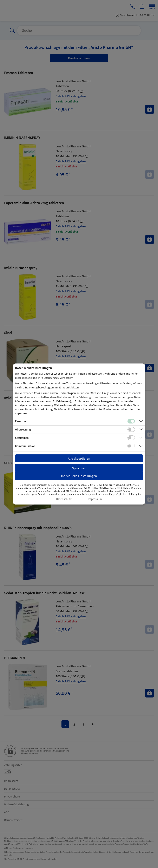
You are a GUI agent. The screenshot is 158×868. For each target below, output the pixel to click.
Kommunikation (25, 446)
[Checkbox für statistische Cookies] (131, 438)
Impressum (95, 499)
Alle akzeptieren (79, 458)
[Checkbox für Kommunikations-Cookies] (131, 446)
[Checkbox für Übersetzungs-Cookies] (131, 429)
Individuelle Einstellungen (79, 476)
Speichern (79, 468)
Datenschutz (64, 499)
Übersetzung (23, 429)
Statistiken (22, 438)
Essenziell (21, 421)
